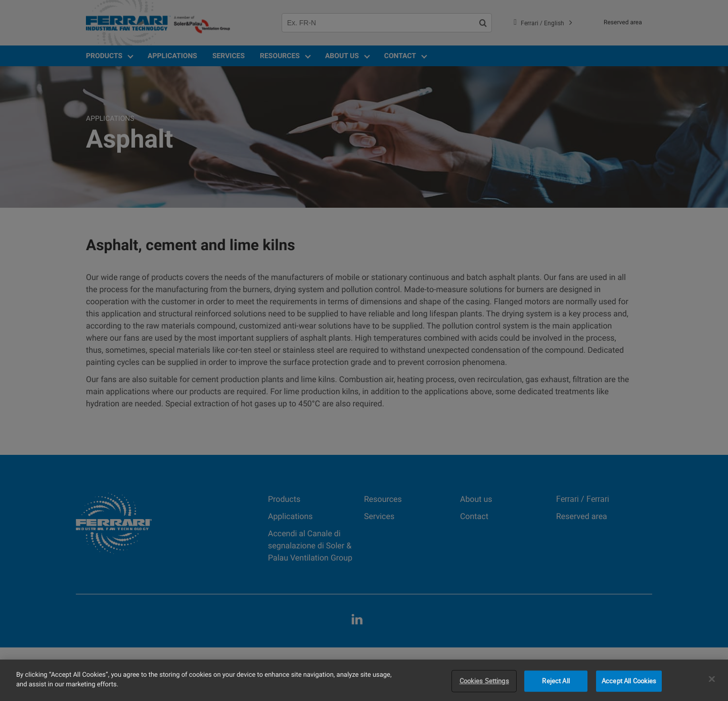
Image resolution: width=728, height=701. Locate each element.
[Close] (712, 679)
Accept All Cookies (629, 681)
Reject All (556, 681)
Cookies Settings (484, 681)
